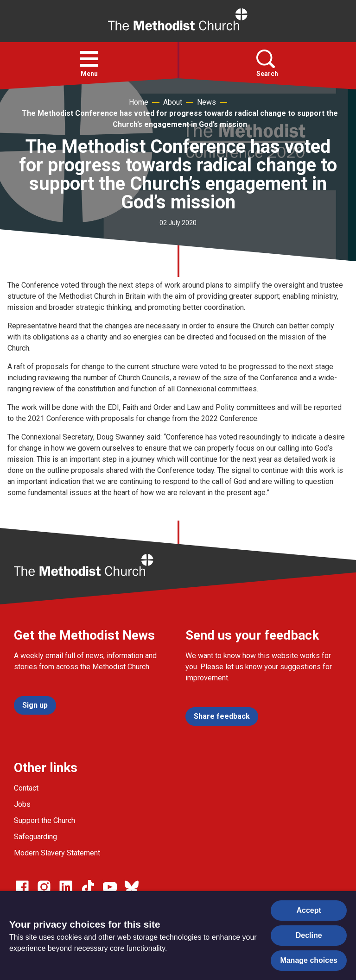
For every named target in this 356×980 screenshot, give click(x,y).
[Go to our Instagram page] (44, 887)
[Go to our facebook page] (22, 887)
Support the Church (44, 820)
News (207, 102)
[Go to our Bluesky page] (132, 887)
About (173, 102)
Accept (309, 910)
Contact (26, 788)
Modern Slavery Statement (57, 853)
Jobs (22, 804)
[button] (89, 59)
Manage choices (309, 960)
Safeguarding (35, 837)
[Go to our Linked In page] (66, 887)
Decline (309, 935)
